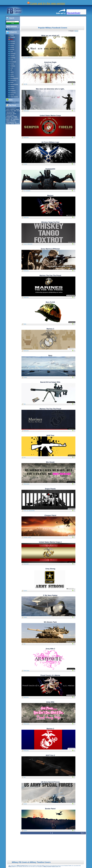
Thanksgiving (10, 122)
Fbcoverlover (73, 13)
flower (14, 114)
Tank (25, 644)
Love (12, 68)
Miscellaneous (14, 78)
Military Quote (30, 57)
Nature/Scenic (14, 84)
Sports (12, 95)
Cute (12, 60)
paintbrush (9, 114)
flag (27, 84)
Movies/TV (13, 80)
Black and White (32, 511)
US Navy (25, 377)
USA (25, 84)
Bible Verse (17, 111)
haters (8, 121)
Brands (12, 49)
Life (11, 70)
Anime (12, 45)
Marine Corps (26, 137)
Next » (83, 833)
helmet (25, 324)
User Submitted (12, 102)
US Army (25, 57)
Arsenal (17, 124)
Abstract (13, 41)
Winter (12, 124)
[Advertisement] (53, 21)
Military (12, 76)
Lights (12, 72)
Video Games (14, 97)
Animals (12, 43)
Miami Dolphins (11, 109)
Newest (76, 31)
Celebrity (13, 58)
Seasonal (13, 93)
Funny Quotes (10, 115)
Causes (12, 56)
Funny (12, 64)
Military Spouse (27, 484)
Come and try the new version (48, 3)
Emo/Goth (13, 62)
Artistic (12, 47)
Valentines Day (10, 112)
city (11, 119)
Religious (13, 91)
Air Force (25, 164)
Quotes (12, 89)
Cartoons (13, 54)
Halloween (9, 116)
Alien (12, 118)
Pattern (12, 87)
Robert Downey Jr (11, 108)
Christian (13, 121)
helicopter (25, 537)
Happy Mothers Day (12, 110)
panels (25, 511)
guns (25, 191)
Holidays (13, 66)
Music (12, 82)
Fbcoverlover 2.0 (14, 29)
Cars (12, 52)
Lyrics (12, 74)
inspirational (28, 191)
